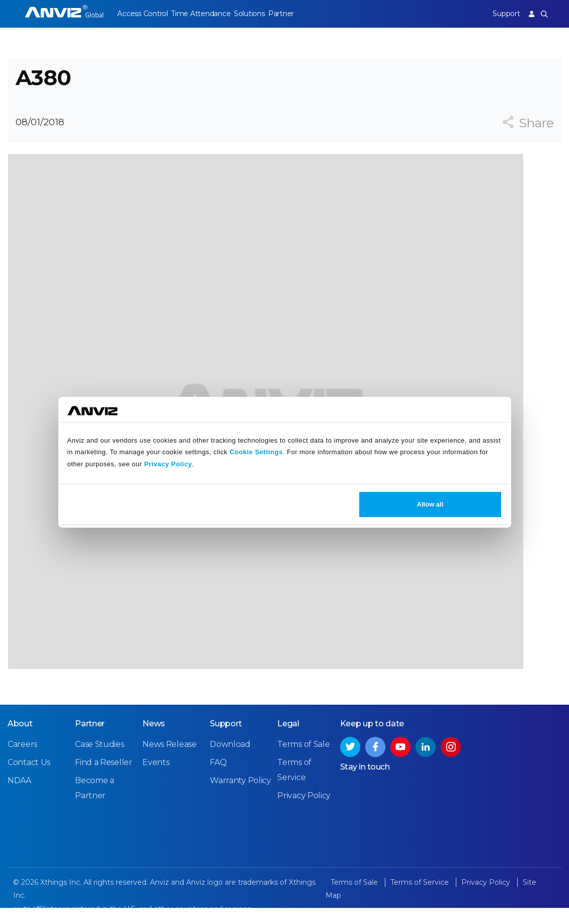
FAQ (218, 778)
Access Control (142, 14)
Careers (22, 760)
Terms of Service (421, 898)
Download (230, 760)
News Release (169, 760)
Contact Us (29, 778)
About (20, 740)
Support (502, 14)
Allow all (430, 504)
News (154, 740)
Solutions (257, 14)
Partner (293, 14)
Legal (288, 740)
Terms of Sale (303, 760)
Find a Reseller (104, 778)
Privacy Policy (168, 464)
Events (156, 778)
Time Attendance (205, 14)
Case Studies (99, 760)
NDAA (19, 796)
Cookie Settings (256, 452)
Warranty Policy (240, 796)
